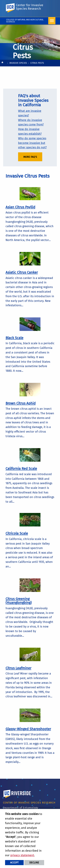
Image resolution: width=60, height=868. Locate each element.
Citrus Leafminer (18, 668)
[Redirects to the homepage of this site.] (2, 63)
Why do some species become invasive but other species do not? (32, 143)
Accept (14, 863)
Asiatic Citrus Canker (22, 272)
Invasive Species (18, 63)
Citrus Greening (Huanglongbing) (19, 601)
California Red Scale (21, 469)
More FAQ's (30, 157)
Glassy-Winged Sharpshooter (28, 729)
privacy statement (22, 855)
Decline (34, 863)
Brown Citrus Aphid (21, 403)
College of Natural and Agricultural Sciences (25, 21)
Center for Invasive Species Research (30, 7)
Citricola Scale (17, 533)
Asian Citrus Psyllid (20, 207)
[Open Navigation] (52, 21)
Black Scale (14, 338)
